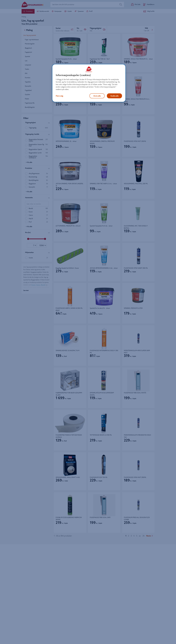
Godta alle (114, 96)
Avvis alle (97, 96)
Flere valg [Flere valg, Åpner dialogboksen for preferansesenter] (59, 96)
